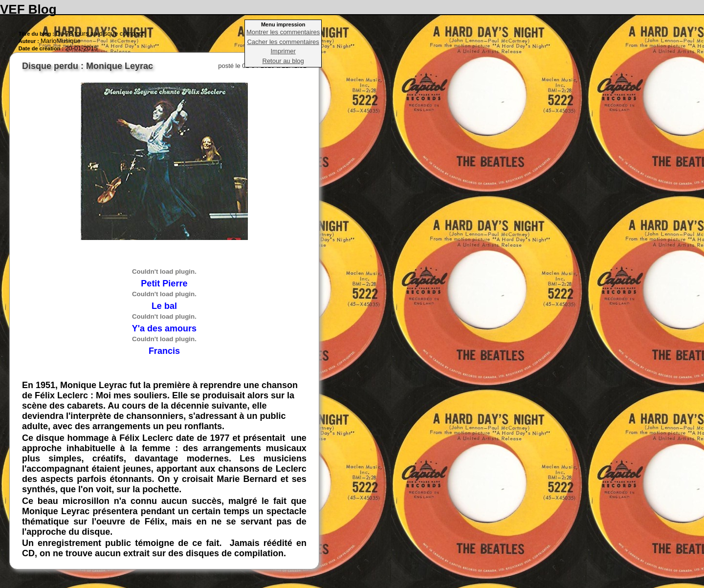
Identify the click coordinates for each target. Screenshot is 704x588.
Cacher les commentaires (283, 42)
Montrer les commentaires (283, 32)
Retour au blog (283, 61)
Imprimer (283, 51)
